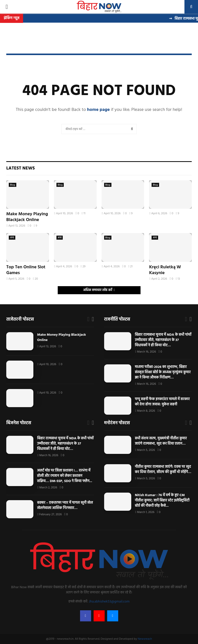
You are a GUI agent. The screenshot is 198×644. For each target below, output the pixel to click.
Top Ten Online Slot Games (26, 270)
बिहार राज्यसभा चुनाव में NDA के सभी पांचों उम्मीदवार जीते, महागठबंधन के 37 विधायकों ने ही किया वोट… (163, 340)
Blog (13, 185)
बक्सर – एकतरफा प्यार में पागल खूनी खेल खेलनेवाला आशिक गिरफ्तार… (65, 505)
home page (98, 110)
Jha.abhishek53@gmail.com (109, 602)
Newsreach (145, 639)
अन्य (12, 238)
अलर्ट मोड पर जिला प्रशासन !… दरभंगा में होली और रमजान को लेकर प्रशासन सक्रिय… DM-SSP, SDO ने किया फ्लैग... (65, 476)
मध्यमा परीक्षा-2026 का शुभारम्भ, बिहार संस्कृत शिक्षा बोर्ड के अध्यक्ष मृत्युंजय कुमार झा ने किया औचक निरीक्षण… (163, 372)
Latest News (20, 168)
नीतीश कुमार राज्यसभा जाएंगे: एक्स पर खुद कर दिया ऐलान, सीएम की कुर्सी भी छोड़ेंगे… (163, 469)
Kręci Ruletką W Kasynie (165, 270)
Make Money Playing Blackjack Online (27, 217)
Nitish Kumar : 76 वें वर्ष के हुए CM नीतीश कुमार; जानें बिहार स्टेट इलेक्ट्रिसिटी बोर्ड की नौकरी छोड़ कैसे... (162, 501)
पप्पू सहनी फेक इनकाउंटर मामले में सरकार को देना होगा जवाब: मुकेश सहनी (162, 402)
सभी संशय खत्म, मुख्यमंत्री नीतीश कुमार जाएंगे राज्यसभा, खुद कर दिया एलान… (161, 441)
